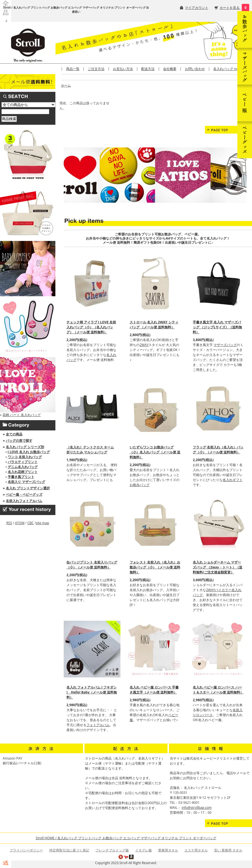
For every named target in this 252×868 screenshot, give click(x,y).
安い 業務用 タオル (228, 850)
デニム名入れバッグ (23, 467)
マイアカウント (197, 8)
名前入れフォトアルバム (24, 501)
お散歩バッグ (140, 485)
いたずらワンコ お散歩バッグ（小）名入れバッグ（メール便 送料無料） (155, 452)
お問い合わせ (195, 69)
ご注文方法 (96, 69)
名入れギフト (233, 480)
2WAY (144, 345)
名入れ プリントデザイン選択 (28, 488)
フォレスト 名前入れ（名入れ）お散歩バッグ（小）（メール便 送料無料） (155, 567)
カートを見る (230, 8)
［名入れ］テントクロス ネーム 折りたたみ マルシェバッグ (90, 450)
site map (42, 523)
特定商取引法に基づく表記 (69, 850)
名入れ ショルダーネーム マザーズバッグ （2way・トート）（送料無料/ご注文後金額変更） (217, 567)
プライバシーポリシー (26, 850)
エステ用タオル (196, 850)
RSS (9, 523)
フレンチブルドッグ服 (112, 850)
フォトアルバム (98, 725)
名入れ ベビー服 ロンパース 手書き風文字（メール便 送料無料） (154, 690)
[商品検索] (25, 112)
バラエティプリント (23, 462)
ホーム (66, 85)
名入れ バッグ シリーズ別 (25, 447)
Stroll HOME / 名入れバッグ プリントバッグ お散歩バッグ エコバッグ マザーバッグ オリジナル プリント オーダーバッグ (126, 838)
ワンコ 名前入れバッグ (25, 457)
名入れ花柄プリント (23, 472)
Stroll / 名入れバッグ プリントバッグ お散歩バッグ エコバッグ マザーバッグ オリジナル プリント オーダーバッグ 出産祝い (76, 10)
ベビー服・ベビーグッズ (24, 494)
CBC (31, 523)
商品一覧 (73, 69)
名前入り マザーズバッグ (26, 482)
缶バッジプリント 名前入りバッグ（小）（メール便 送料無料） (92, 565)
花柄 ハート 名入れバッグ (22, 415)
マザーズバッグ (225, 345)
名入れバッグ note (227, 69)
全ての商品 (14, 434)
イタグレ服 (143, 850)
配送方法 (148, 69)
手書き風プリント (21, 477)
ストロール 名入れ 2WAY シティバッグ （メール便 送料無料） (154, 325)
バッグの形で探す (19, 441)
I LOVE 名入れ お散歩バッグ (29, 452)
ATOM (20, 523)
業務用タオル (168, 850)
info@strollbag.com (197, 808)
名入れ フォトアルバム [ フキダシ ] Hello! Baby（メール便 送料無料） (92, 692)
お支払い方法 (123, 69)
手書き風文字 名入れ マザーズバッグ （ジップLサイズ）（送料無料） (217, 327)
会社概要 (170, 69)
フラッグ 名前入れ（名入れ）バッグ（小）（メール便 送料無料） (218, 450)
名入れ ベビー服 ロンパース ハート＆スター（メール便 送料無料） (218, 690)
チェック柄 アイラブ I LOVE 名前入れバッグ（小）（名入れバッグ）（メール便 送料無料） (91, 327)
